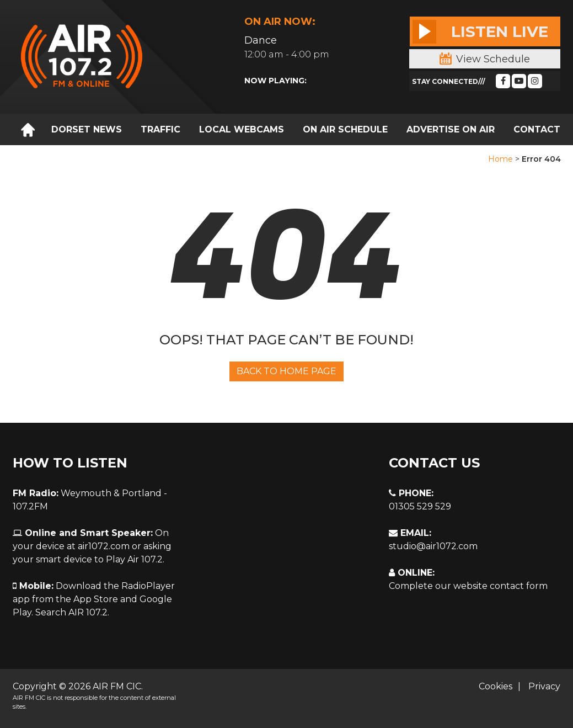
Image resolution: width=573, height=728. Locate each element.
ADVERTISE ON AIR (451, 129)
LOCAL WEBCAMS (242, 129)
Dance (261, 40)
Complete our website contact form (468, 586)
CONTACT (537, 129)
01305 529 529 (420, 506)
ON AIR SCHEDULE (345, 129)
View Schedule (485, 59)
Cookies (496, 686)
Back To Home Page (286, 371)
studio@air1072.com (433, 546)
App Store (96, 599)
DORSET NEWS (87, 129)
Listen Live (480, 32)
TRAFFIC (160, 129)
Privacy (544, 686)
